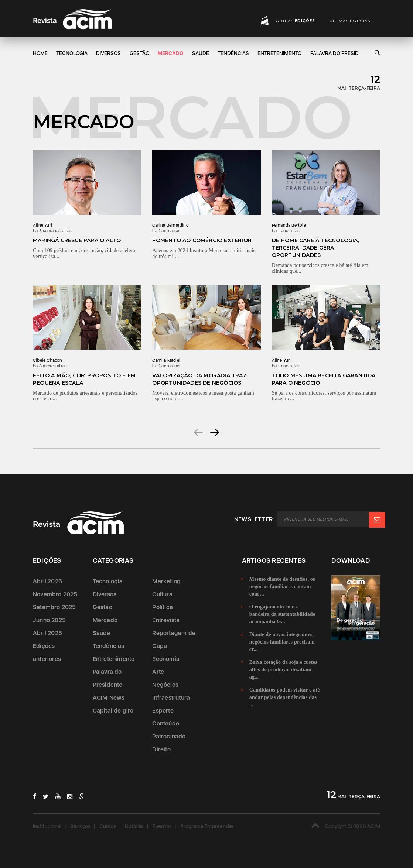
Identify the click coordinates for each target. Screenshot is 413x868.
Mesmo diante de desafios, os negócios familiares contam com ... (282, 586)
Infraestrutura (171, 698)
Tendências (233, 53)
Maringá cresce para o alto (77, 240)
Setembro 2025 (54, 607)
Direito (161, 749)
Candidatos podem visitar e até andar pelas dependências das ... (285, 697)
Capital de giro (113, 711)
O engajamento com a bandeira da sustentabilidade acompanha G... (282, 614)
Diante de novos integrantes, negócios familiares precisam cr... (282, 642)
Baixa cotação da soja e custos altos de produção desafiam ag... (284, 670)
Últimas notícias (350, 21)
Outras (296, 21)
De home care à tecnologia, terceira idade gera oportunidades (315, 248)
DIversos (108, 53)
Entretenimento (279, 53)
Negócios (165, 685)
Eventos (162, 826)
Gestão (139, 53)
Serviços (81, 826)
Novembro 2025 (55, 594)
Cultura (162, 594)
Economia (166, 659)
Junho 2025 (49, 620)
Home (40, 53)
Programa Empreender (207, 826)
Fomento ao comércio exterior (202, 240)
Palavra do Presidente (341, 53)
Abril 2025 (47, 633)
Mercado (171, 53)
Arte (158, 672)
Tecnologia (72, 53)
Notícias (134, 826)
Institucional (47, 826)
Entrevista (166, 620)
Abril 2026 (47, 581)
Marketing (166, 581)
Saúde (201, 53)
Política (163, 607)
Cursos (108, 826)
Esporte (163, 711)
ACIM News (109, 698)
